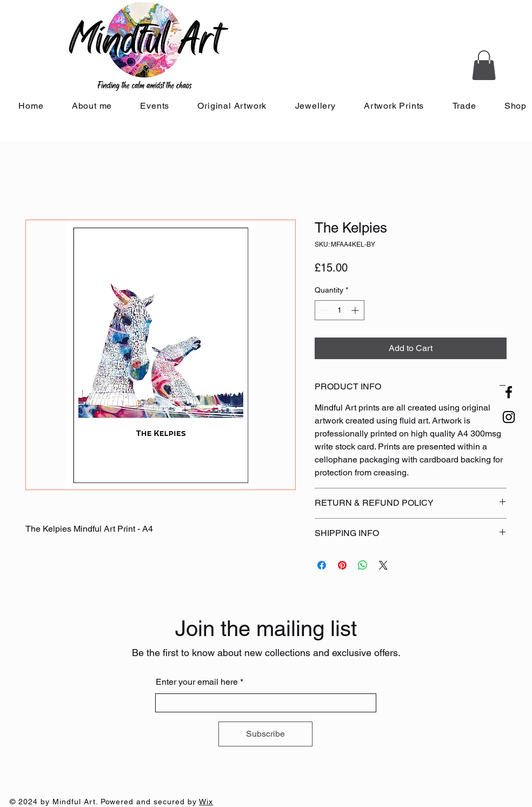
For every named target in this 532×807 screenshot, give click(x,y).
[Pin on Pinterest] (342, 565)
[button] (484, 65)
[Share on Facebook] (322, 565)
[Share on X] (383, 565)
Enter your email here (197, 682)
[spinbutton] (340, 310)
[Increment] (356, 310)
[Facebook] (509, 392)
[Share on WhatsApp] (363, 565)
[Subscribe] (265, 734)
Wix (206, 802)
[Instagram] (509, 417)
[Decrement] (323, 310)
